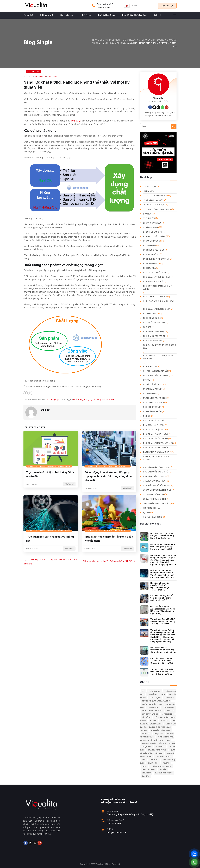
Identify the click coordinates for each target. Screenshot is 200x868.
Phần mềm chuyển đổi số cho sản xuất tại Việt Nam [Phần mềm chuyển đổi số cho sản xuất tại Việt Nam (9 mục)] (157, 739)
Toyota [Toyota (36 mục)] (166, 763)
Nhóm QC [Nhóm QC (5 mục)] (146, 734)
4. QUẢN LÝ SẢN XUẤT (153, 384)
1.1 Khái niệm (149, 191)
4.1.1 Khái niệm (149, 393)
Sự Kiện (146, 512)
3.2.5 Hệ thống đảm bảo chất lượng (157, 287)
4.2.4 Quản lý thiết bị (153, 425)
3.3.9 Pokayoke (150, 366)
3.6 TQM (147, 380)
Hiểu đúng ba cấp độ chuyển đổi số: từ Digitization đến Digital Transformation (161, 586)
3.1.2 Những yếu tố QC (154, 250)
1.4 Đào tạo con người (154, 205)
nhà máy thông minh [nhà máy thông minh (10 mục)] (161, 730)
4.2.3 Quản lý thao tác (154, 421)
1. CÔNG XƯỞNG (150, 187)
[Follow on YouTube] (167, 107)
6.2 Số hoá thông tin (153, 494)
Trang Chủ (28, 15)
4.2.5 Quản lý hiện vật (154, 430)
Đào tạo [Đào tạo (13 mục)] (146, 776)
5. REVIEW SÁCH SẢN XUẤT (155, 481)
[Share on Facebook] (26, 393)
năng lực (101, 399)
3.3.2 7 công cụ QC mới (154, 322)
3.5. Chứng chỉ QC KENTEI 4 (156, 375)
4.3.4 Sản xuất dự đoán (154, 476)
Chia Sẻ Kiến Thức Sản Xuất (135, 15)
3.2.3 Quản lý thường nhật (156, 277)
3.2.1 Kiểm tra (149, 268)
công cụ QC (76, 121)
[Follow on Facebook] (150, 107)
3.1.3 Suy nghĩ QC (151, 254)
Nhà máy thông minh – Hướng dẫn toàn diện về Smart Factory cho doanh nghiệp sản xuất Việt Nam (162, 574)
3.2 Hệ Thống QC (151, 263)
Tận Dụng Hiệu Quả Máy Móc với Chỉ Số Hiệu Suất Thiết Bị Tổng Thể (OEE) (162, 672)
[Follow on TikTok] (154, 107)
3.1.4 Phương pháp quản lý (156, 259)
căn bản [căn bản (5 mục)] (170, 711)
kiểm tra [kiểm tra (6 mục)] (165, 721)
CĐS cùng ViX (46, 15)
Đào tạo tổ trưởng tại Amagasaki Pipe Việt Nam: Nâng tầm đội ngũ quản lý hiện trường (163, 610)
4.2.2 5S (146, 416)
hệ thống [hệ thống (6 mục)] (146, 717)
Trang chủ (98, 40)
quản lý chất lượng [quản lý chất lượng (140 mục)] (157, 750)
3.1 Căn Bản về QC (151, 241)
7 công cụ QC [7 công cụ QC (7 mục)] (154, 691)
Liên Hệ (158, 15)
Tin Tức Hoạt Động (106, 15)
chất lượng (78, 399)
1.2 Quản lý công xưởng (155, 196)
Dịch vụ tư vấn (67, 15)
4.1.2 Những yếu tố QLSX (155, 398)
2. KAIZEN (147, 214)
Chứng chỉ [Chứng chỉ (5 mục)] (169, 698)
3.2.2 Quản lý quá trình (154, 272)
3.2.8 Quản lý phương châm (156, 309)
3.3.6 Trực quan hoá (153, 341)
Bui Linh (53, 76)
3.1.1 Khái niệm (149, 245)
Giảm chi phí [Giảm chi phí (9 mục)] (168, 714)
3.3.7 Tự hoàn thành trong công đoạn (159, 346)
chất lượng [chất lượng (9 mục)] (155, 698)
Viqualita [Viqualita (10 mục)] (146, 773)
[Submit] (174, 126)
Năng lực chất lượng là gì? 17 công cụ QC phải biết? (110, 561)
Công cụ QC (90, 399)
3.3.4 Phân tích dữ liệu (154, 332)
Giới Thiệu (86, 15)
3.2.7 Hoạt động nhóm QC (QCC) (158, 301)
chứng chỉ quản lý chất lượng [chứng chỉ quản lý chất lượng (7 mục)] (156, 701)
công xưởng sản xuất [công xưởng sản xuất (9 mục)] (152, 711)
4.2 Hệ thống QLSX (152, 407)
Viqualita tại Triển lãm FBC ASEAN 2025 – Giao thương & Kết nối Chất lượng (163, 621)
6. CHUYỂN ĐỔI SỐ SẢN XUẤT (156, 485)
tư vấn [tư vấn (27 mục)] (163, 770)
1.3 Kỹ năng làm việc (153, 200)
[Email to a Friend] (30, 393)
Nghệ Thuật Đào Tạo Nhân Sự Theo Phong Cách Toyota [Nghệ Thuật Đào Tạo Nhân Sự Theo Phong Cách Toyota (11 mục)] (158, 727)
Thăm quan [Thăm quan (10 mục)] (153, 763)
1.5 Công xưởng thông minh (157, 209)
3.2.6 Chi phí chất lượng (155, 297)
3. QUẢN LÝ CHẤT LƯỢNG (152, 40)
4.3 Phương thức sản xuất (156, 452)
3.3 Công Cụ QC (33, 71)
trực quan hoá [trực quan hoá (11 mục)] (149, 770)
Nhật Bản (110, 399)
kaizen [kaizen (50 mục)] (153, 721)
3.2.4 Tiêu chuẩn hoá (153, 282)
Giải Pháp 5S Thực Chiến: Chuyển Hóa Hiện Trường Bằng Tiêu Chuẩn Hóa (162, 536)
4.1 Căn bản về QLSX (152, 389)
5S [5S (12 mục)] (143, 691)
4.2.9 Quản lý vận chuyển (156, 448)
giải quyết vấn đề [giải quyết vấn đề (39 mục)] (150, 714)
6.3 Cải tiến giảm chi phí (154, 499)
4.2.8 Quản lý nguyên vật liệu (158, 443)
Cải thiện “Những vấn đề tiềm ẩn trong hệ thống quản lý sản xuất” (162, 598)
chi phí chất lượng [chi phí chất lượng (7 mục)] (156, 694)
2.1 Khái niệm (149, 218)
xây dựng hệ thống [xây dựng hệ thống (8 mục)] (164, 773)
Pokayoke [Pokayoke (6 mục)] (160, 747)
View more (69, 484)
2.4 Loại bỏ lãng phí (153, 232)
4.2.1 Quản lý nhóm (152, 412)
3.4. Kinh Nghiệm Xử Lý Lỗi (155, 371)
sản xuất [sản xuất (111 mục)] (154, 760)
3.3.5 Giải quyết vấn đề (154, 336)
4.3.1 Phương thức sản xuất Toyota (157, 458)
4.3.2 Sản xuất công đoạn (156, 467)
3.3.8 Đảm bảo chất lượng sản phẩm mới (158, 357)
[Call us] (162, 107)
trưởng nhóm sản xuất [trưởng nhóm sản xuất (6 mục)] (161, 766)
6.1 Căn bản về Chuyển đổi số (157, 490)
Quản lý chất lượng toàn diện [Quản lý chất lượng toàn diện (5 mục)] (158, 752)
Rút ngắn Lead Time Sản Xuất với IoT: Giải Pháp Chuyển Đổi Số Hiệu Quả (162, 661)
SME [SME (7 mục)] (144, 760)
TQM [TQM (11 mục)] (144, 766)
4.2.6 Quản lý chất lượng (156, 434)
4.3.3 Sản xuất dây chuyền (156, 472)
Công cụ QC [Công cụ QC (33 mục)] (153, 708)
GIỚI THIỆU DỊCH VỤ (152, 508)
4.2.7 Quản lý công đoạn (155, 439)
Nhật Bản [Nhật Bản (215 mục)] (159, 734)
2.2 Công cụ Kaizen (152, 223)
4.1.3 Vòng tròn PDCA (153, 402)
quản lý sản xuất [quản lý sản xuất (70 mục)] (164, 757)
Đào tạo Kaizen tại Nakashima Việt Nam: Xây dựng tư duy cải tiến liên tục (163, 650)
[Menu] (175, 15)
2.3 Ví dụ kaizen (150, 227)
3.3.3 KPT (147, 327)
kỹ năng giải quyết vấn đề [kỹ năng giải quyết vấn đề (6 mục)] (158, 722)
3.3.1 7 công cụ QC (152, 318)
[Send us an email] (158, 107)
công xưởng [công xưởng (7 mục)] (168, 708)
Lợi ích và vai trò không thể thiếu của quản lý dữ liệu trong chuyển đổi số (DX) (163, 547)
